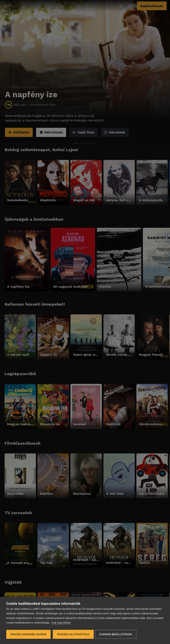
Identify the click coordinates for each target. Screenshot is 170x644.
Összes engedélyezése (28, 634)
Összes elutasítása (73, 634)
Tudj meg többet (61, 623)
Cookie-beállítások (116, 634)
